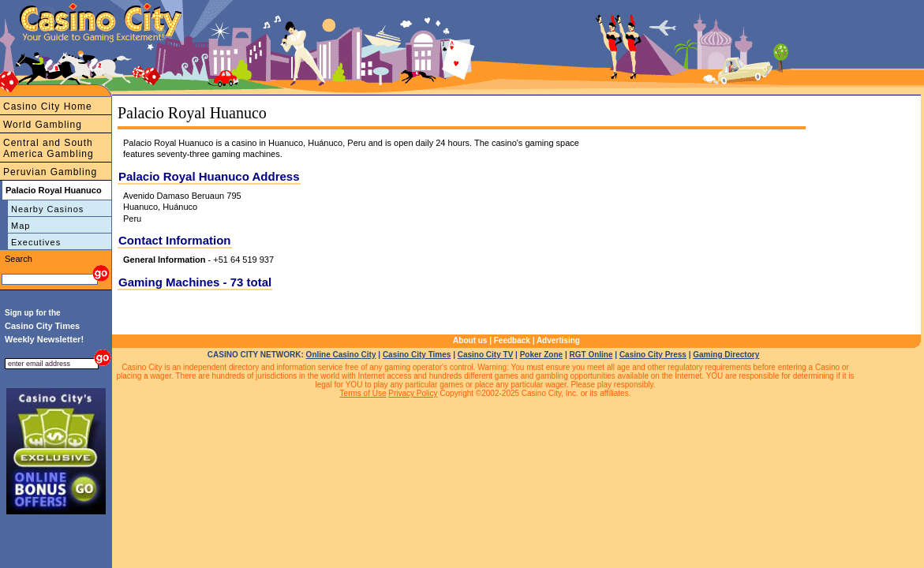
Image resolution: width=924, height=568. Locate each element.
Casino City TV (486, 355)
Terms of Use (363, 393)
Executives (36, 242)
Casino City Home (48, 106)
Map (21, 226)
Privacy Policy (413, 393)
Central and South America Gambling (49, 148)
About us (470, 340)
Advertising (558, 340)
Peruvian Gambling (50, 172)
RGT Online (591, 355)
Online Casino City (341, 355)
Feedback (512, 340)
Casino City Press (653, 355)
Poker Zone (541, 355)
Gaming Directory (726, 355)
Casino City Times (417, 355)
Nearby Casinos (47, 209)
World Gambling (43, 125)
